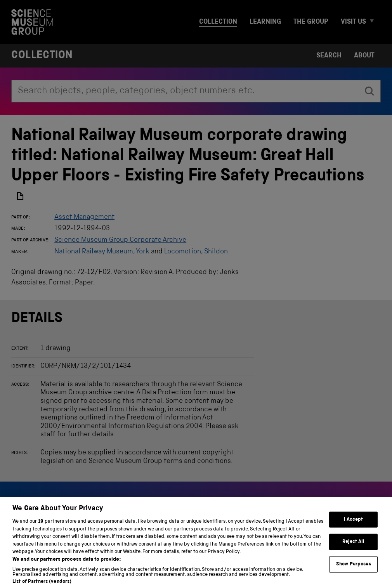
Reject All (353, 547)
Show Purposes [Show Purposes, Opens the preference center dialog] (354, 570)
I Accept (353, 525)
